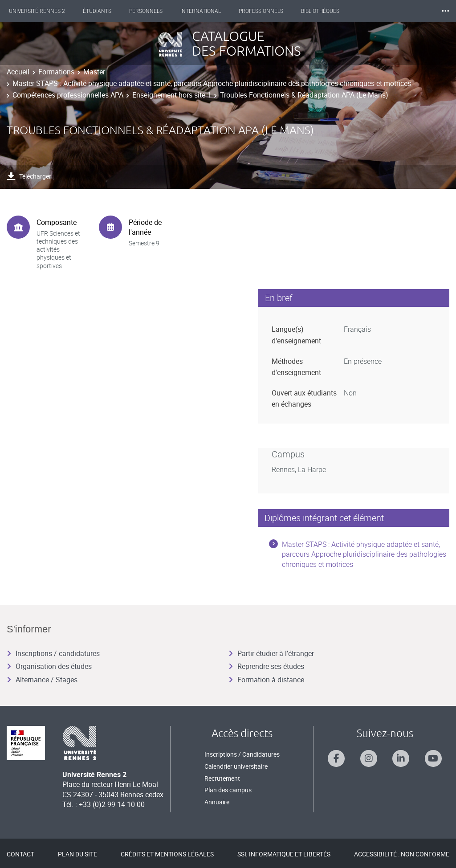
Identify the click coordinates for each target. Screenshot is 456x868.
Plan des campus (228, 790)
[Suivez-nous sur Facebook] (336, 758)
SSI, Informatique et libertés (284, 854)
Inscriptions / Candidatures (242, 754)
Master (94, 72)
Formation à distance (266, 680)
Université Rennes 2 (45, 11)
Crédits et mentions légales (167, 854)
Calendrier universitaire (236, 766)
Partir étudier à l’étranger (271, 653)
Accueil (18, 72)
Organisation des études (49, 666)
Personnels (154, 11)
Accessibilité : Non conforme (402, 854)
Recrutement (222, 778)
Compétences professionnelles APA (68, 95)
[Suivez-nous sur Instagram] (369, 758)
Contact (20, 854)
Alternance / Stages (42, 680)
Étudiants (105, 11)
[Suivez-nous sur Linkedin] (401, 758)
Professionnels (269, 11)
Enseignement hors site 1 (172, 95)
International (209, 11)
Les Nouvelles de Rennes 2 (402, 11)
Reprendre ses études (266, 666)
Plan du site (77, 854)
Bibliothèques (328, 11)
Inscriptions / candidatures (53, 653)
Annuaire (217, 802)
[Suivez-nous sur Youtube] (433, 758)
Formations (56, 72)
